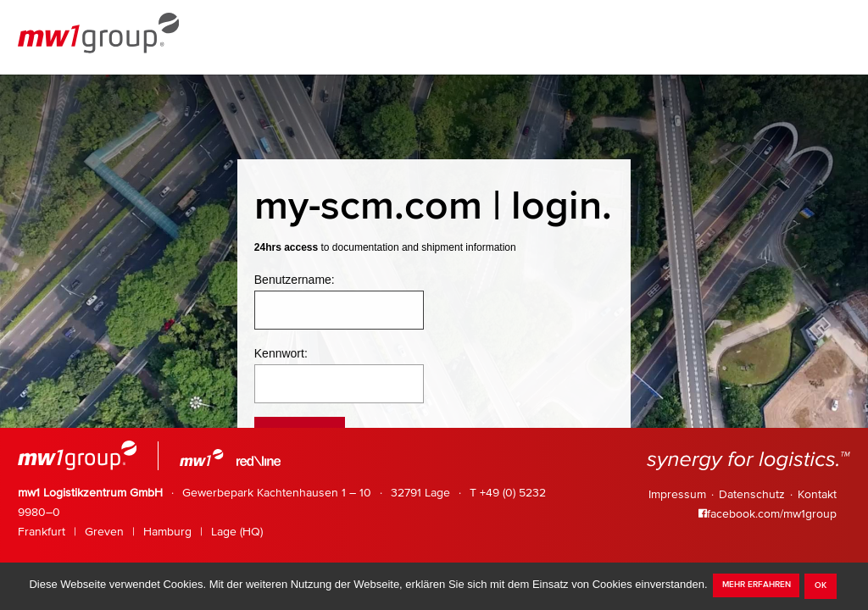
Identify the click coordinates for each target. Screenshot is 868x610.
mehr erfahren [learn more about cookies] (757, 585)
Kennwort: (281, 353)
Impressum (677, 495)
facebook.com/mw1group (768, 514)
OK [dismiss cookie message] (821, 585)
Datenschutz (752, 495)
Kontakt (817, 495)
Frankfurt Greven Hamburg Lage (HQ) (140, 532)
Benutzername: (295, 280)
